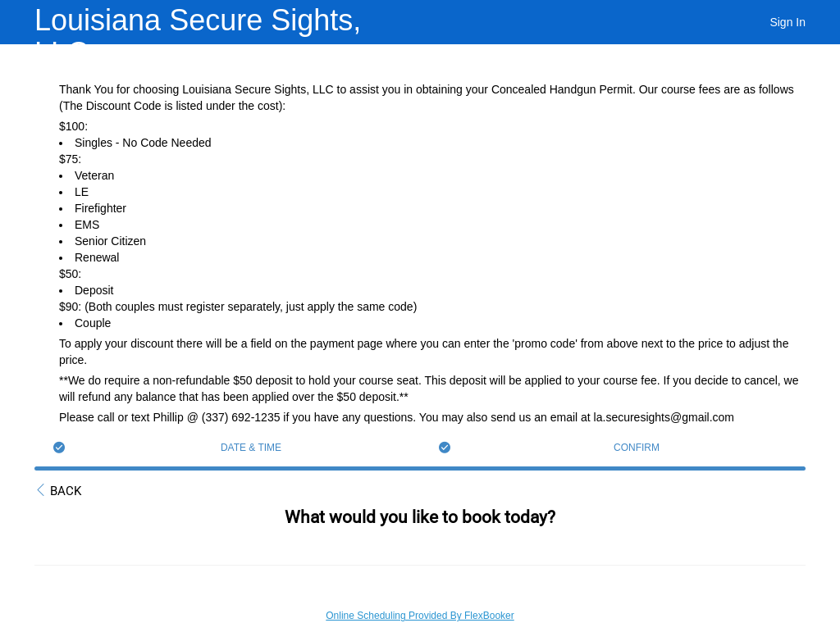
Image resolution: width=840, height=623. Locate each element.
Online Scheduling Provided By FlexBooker (420, 616)
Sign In (787, 22)
